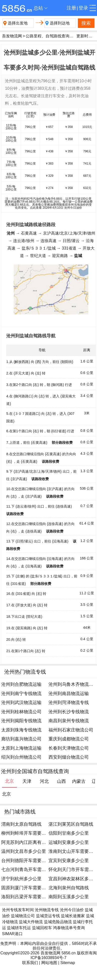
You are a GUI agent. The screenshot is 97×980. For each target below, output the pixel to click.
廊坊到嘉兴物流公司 (21, 739)
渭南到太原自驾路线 (21, 824)
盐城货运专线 (48, 916)
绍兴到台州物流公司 (21, 757)
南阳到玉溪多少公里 (69, 897)
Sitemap (68, 963)
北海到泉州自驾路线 (69, 888)
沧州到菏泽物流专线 (69, 703)
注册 (71, 8)
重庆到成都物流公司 (69, 739)
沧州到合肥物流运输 (21, 684)
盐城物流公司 (23, 916)
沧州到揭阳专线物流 (21, 721)
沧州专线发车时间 (18, 910)
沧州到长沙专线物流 (69, 712)
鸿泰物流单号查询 (69, 928)
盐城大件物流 (31, 922)
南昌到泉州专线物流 (69, 721)
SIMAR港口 (12, 934)
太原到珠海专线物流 (21, 730)
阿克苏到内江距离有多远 (26, 842)
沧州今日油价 (72, 910)
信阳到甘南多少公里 (69, 833)
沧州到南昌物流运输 (69, 694)
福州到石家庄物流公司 (71, 730)
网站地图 (49, 963)
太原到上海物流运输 (21, 748)
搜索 (86, 23)
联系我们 (30, 963)
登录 (83, 8)
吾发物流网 (12, 36)
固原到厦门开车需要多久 (26, 888)
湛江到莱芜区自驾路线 (71, 824)
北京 (6, 794)
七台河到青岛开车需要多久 (28, 870)
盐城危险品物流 (58, 922)
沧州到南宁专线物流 (21, 694)
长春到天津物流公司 (69, 748)
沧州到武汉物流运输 (21, 703)
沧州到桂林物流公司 (21, 712)
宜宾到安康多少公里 (69, 861)
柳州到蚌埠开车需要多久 (26, 833)
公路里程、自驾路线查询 (48, 36)
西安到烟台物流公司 (69, 757)
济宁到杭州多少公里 (21, 879)
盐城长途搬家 (73, 916)
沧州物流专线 (47, 910)
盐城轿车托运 (19, 928)
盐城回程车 (42, 928)
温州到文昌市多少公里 (24, 851)
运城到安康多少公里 (69, 842)
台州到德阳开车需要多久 (26, 861)
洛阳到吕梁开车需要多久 (26, 897)
